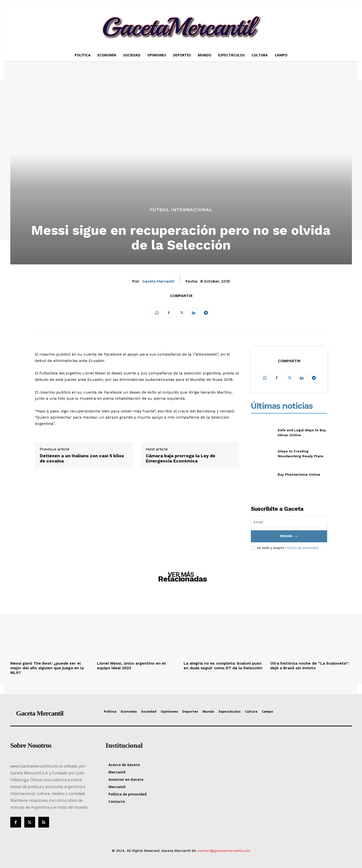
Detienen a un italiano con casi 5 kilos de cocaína (82, 458)
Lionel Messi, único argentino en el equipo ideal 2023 (131, 666)
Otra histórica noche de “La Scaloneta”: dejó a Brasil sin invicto (310, 666)
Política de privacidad (302, 548)
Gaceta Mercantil (158, 281)
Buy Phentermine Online (299, 474)
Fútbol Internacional (181, 210)
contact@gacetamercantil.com (224, 851)
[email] (289, 522)
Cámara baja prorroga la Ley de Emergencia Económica (181, 458)
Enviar (289, 536)
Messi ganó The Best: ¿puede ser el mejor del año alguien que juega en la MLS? (47, 668)
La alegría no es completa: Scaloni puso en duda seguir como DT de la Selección (223, 666)
